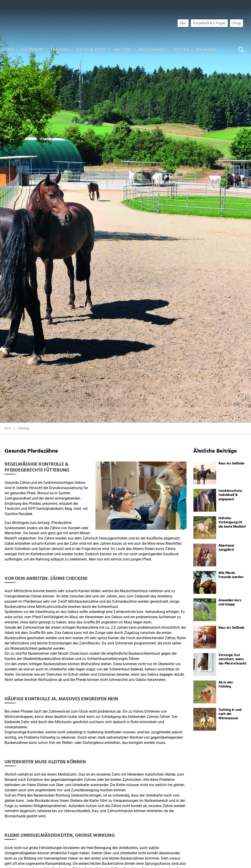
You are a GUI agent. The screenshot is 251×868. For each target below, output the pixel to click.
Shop (237, 23)
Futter (181, 49)
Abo (183, 23)
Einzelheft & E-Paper (209, 23)
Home (8, 49)
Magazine (206, 49)
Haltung (122, 49)
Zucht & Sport (91, 49)
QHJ (8, 428)
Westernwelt (153, 49)
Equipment (32, 49)
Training (60, 49)
